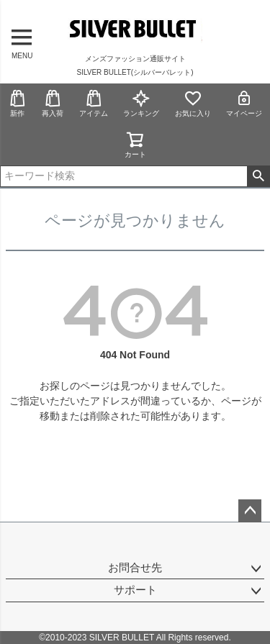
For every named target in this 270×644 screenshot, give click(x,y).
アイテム (94, 103)
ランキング (141, 103)
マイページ (244, 103)
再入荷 (53, 103)
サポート (135, 590)
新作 (17, 103)
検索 (258, 176)
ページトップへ (250, 511)
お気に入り (193, 103)
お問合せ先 (135, 567)
